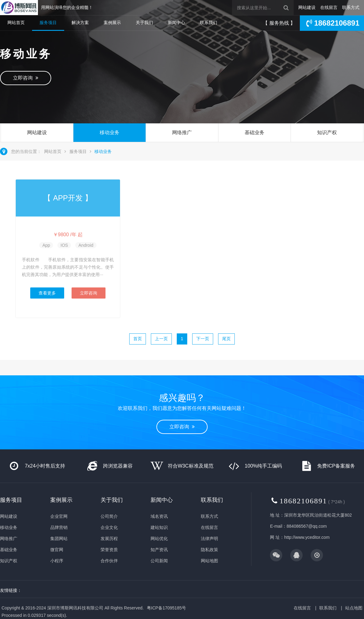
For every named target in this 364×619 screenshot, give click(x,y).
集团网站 (59, 539)
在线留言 (329, 7)
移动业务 (110, 132)
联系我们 (209, 23)
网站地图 (209, 561)
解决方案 (80, 23)
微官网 (57, 550)
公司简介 (109, 516)
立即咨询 (26, 78)
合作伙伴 (109, 561)
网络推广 (182, 132)
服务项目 (48, 23)
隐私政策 (209, 550)
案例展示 (112, 23)
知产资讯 (159, 550)
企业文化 (109, 527)
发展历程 (109, 539)
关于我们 (144, 23)
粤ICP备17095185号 (167, 608)
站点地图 (354, 608)
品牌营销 (59, 527)
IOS (64, 245)
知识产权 (327, 132)
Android (86, 245)
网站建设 (307, 7)
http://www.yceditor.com (307, 537)
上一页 (161, 339)
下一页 (203, 339)
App (46, 245)
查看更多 (47, 293)
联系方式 (351, 7)
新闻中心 (176, 23)
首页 (138, 339)
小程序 (57, 561)
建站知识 (159, 527)
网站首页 (16, 23)
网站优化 (159, 539)
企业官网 (59, 516)
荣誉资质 (109, 550)
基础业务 (254, 132)
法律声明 (209, 539)
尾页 (226, 339)
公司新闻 (159, 561)
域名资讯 (159, 516)
